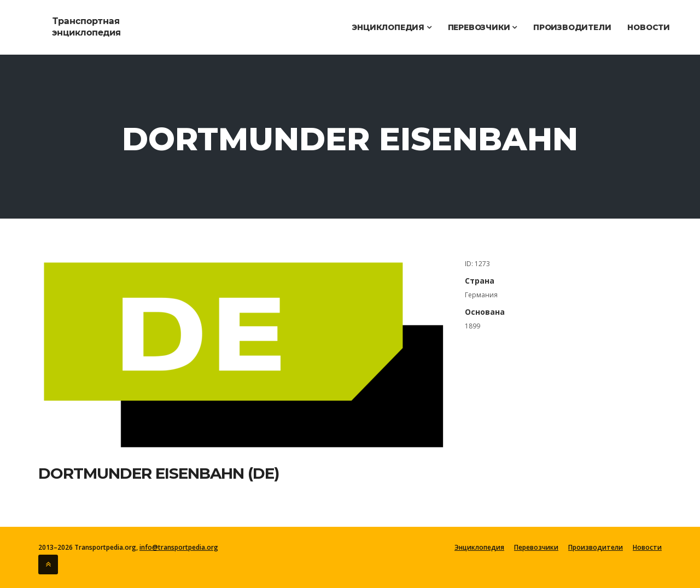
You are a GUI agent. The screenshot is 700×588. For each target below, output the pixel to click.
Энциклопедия (391, 27)
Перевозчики (482, 27)
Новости (649, 27)
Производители (572, 27)
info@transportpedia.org (179, 547)
